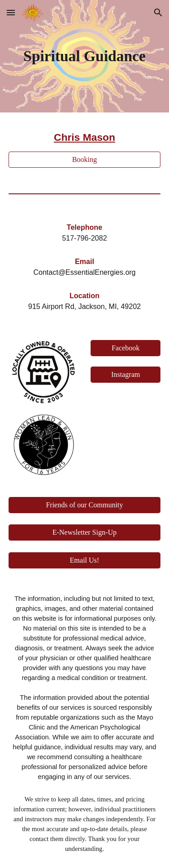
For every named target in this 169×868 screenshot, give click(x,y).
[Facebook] (126, 348)
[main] (85, 56)
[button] (11, 12)
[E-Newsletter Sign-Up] (85, 532)
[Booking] (85, 160)
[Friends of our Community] (85, 505)
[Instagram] (126, 375)
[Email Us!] (85, 560)
